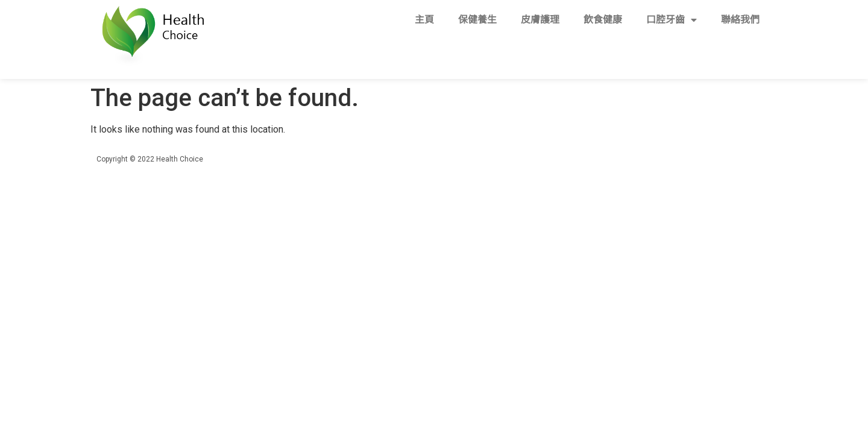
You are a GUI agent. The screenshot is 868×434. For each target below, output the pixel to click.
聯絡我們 (740, 20)
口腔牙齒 (671, 20)
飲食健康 (603, 20)
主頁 (424, 20)
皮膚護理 (540, 20)
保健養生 (477, 20)
